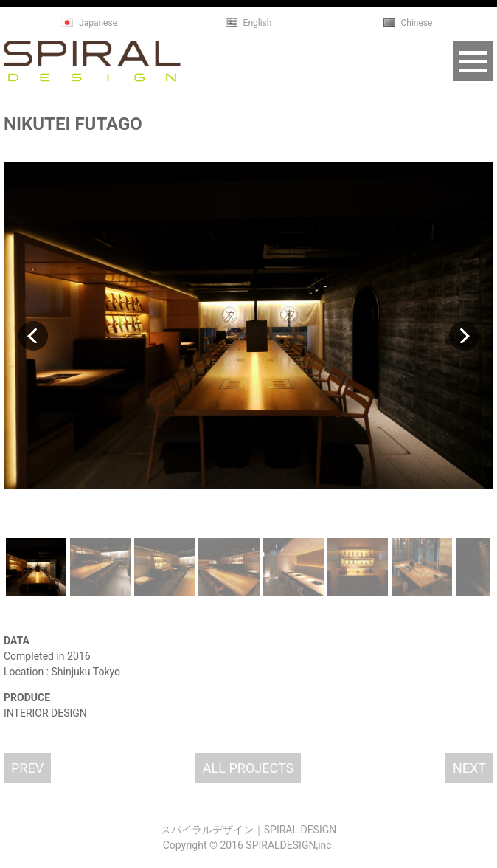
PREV (27, 768)
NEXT (469, 768)
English (258, 23)
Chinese (417, 23)
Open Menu (473, 61)
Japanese (98, 23)
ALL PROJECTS (248, 768)
